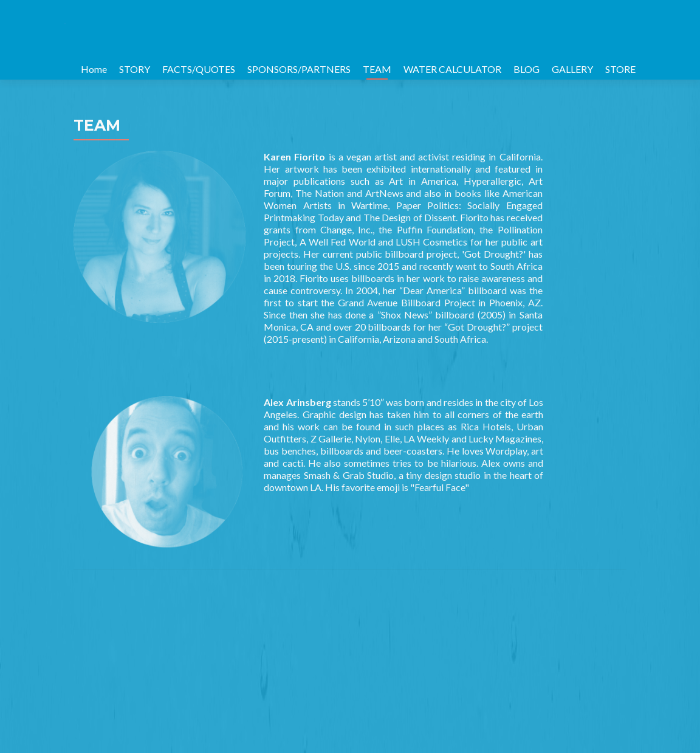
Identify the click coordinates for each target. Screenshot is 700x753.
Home (94, 69)
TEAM (377, 69)
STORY (135, 69)
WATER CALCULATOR (452, 69)
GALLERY (572, 69)
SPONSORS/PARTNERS (299, 69)
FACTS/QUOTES (199, 69)
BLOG (527, 69)
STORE (620, 69)
